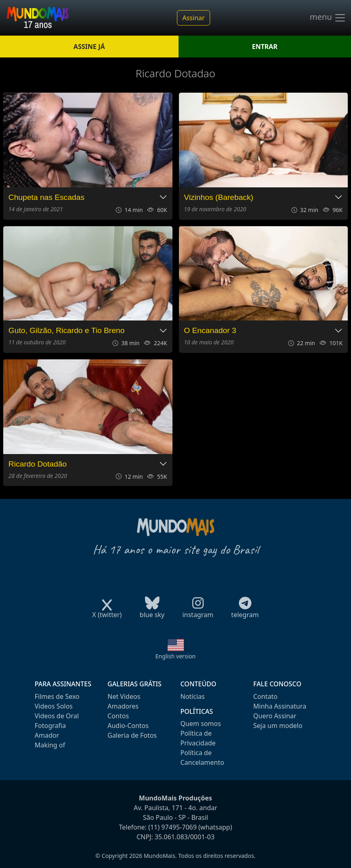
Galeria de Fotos (132, 735)
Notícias (193, 696)
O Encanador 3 (210, 330)
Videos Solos (54, 706)
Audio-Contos (128, 726)
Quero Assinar (275, 716)
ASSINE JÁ (89, 47)
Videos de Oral (57, 716)
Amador (47, 735)
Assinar (193, 18)
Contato (266, 696)
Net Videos (124, 696)
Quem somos (201, 724)
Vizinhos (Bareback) (218, 197)
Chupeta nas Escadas (47, 197)
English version (176, 656)
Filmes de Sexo (57, 696)
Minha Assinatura (280, 706)
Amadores (123, 706)
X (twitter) (107, 612)
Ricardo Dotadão (38, 464)
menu (328, 18)
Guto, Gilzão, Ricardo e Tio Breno (67, 330)
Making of (50, 745)
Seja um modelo (278, 726)
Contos (118, 716)
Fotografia (50, 726)
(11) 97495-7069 (172, 827)
